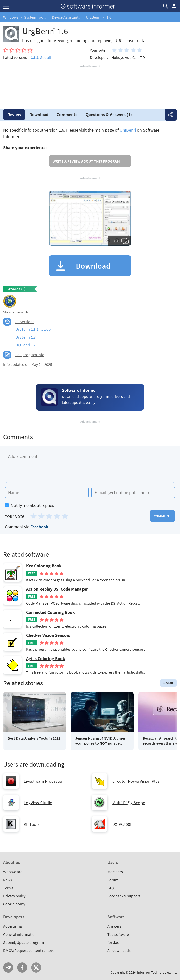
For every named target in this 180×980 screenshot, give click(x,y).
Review (14, 115)
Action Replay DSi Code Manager (57, 589)
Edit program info (30, 355)
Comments (67, 115)
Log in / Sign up (174, 6)
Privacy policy (14, 896)
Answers (109, 115)
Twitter (36, 968)
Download (39, 115)
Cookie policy (14, 904)
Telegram (8, 968)
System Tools (35, 17)
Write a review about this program (86, 161)
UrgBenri (93, 17)
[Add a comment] (90, 467)
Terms (8, 888)
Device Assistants (66, 17)
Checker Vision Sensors (48, 635)
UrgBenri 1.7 (26, 337)
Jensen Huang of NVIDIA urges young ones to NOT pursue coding (100, 741)
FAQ (111, 888)
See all (45, 57)
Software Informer (79, 390)
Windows (11, 17)
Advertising (12, 926)
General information (20, 934)
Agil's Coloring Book (46, 659)
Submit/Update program (23, 942)
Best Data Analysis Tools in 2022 (34, 738)
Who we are (13, 872)
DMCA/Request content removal (29, 950)
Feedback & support (124, 896)
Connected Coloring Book (51, 612)
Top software (118, 934)
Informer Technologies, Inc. (157, 972)
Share (171, 115)
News (8, 880)
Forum (113, 880)
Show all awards (16, 312)
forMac (113, 942)
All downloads (119, 950)
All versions (25, 322)
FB (22, 968)
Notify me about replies (29, 505)
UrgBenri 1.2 (26, 345)
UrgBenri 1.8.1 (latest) (33, 329)
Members (115, 872)
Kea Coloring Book (44, 566)
